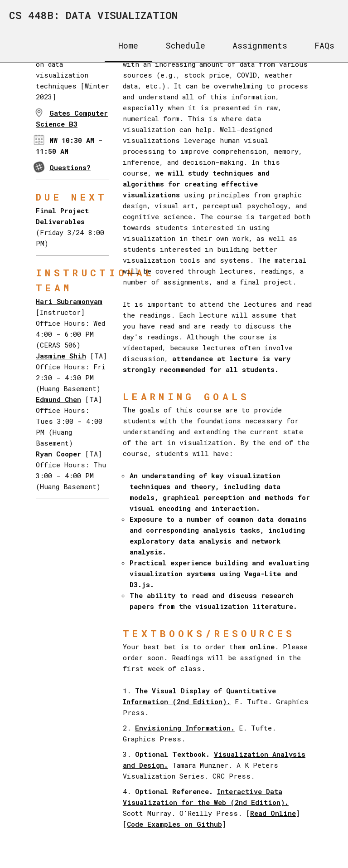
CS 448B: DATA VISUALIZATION (93, 15)
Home (128, 45)
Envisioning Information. (185, 728)
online (262, 647)
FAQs (324, 45)
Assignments (260, 45)
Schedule (185, 45)
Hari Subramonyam (69, 301)
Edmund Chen (58, 399)
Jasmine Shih (61, 356)
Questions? (70, 167)
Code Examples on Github (174, 824)
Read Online (273, 813)
